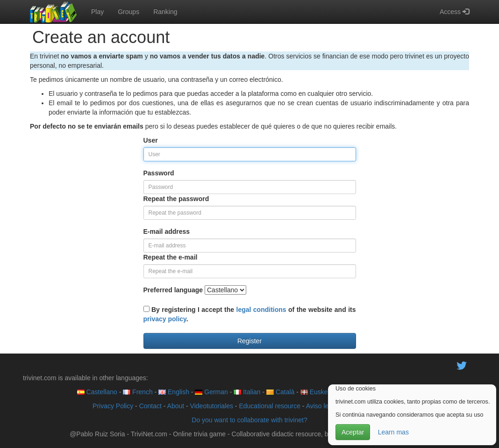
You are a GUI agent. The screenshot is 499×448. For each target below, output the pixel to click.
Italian (247, 392)
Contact (150, 406)
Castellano (97, 392)
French (138, 392)
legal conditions (261, 310)
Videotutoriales (212, 406)
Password (159, 173)
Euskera (317, 392)
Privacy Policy (113, 406)
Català (280, 392)
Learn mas (393, 432)
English (174, 392)
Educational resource (270, 406)
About (176, 406)
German (211, 392)
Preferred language (173, 290)
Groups (128, 12)
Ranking (165, 12)
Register (249, 341)
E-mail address (167, 231)
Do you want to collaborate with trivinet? (249, 420)
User (151, 140)
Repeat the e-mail (171, 257)
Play (97, 12)
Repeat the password (176, 199)
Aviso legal (322, 406)
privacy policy (165, 319)
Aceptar (353, 432)
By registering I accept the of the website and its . (250, 314)
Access (454, 12)
